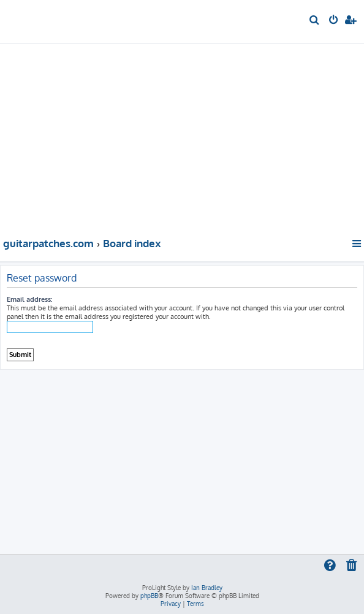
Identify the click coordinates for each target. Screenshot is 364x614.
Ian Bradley (207, 588)
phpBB (149, 596)
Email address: (29, 299)
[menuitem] (315, 21)
